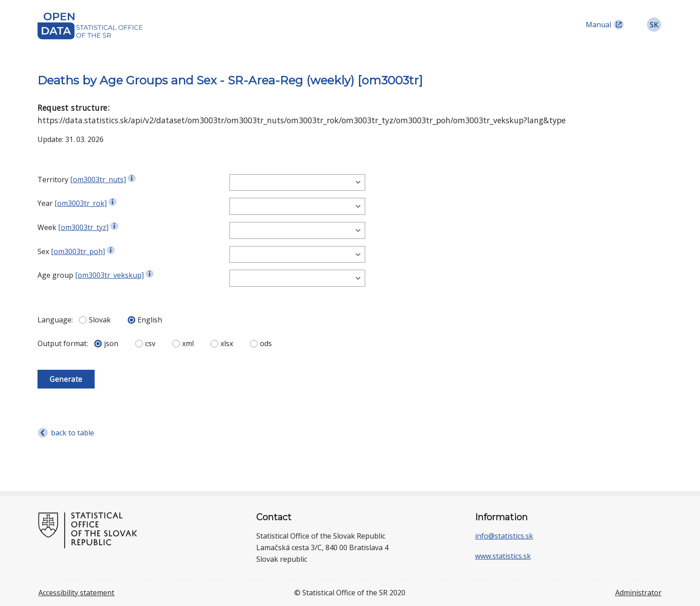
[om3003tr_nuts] (98, 180)
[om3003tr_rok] (81, 203)
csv (145, 343)
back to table (73, 433)
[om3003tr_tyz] (83, 227)
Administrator (638, 593)
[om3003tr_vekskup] (109, 275)
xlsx (222, 343)
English (145, 320)
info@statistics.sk (504, 536)
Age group (55, 275)
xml (183, 343)
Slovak (95, 320)
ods (261, 343)
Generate (66, 379)
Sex (43, 251)
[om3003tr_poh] (78, 251)
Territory (53, 180)
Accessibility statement (76, 593)
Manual (598, 25)
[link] (654, 25)
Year (45, 203)
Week (47, 227)
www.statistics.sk (503, 556)
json (106, 343)
